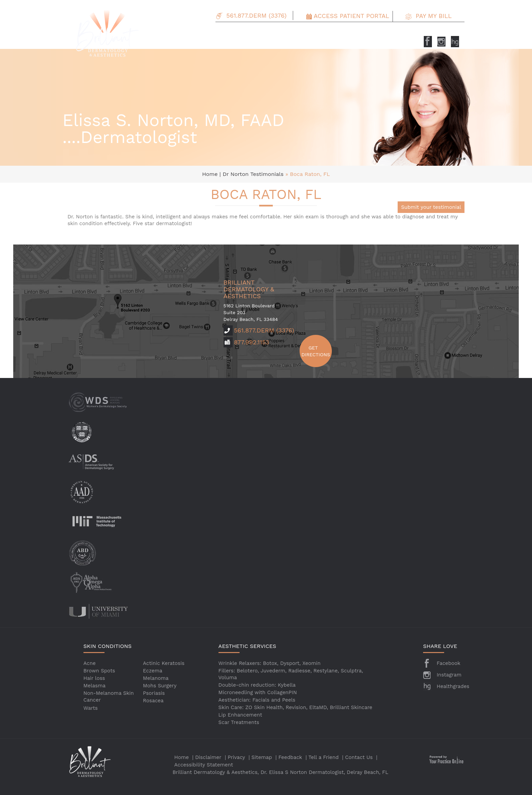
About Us (201, 32)
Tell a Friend (324, 757)
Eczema (153, 671)
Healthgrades (453, 686)
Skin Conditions (237, 32)
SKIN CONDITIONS (108, 646)
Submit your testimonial (431, 207)
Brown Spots (99, 671)
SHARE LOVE (440, 646)
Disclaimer (208, 757)
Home (211, 174)
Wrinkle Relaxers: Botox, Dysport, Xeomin (270, 663)
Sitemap (262, 757)
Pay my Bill (434, 16)
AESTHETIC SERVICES (247, 646)
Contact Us (427, 32)
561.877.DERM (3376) (256, 15)
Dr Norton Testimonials (253, 174)
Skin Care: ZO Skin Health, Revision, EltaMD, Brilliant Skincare (296, 707)
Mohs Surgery (160, 686)
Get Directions (313, 351)
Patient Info (355, 32)
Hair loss (94, 678)
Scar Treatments (239, 722)
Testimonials (391, 32)
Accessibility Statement (204, 765)
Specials (324, 32)
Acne (90, 663)
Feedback (290, 757)
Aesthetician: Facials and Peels (257, 700)
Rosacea (153, 701)
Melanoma (156, 678)
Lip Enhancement (240, 715)
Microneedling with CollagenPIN (258, 692)
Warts (91, 708)
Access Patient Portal (351, 16)
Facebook (449, 663)
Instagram (449, 675)
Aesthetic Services (285, 32)
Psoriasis (154, 693)
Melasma (94, 686)
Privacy (236, 757)
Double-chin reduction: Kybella (257, 685)
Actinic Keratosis (164, 663)
